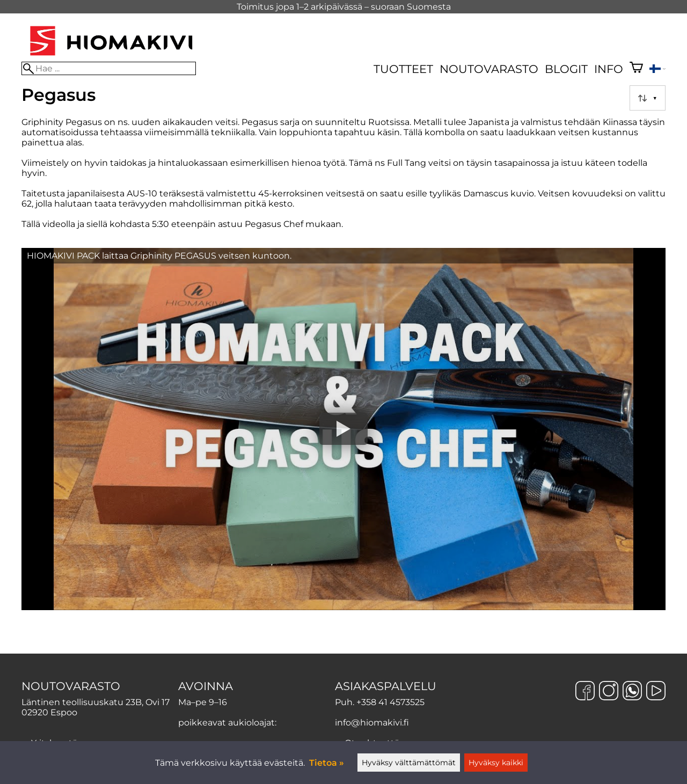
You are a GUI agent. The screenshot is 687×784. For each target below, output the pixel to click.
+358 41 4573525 (390, 702)
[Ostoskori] (636, 69)
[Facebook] (585, 692)
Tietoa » (327, 763)
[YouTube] (656, 692)
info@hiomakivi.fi (372, 723)
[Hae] (109, 68)
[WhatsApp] (632, 692)
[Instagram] (609, 692)
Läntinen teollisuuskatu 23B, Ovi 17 (96, 702)
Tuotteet (403, 69)
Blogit (566, 69)
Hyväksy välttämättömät (409, 763)
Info (609, 69)
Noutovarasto (489, 69)
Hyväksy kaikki (496, 763)
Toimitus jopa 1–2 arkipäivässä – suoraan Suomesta (344, 7)
